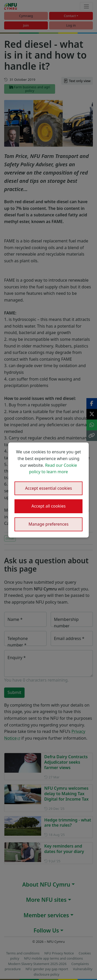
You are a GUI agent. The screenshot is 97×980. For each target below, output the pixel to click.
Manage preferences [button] (48, 524)
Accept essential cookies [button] (48, 488)
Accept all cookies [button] (48, 506)
